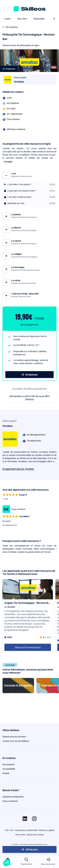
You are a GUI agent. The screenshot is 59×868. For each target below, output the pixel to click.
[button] (7, 863)
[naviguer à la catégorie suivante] (54, 19)
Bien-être (22, 19)
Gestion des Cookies (35, 835)
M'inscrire (29, 849)
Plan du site (20, 835)
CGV (12, 830)
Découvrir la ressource (28, 647)
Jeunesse (10, 665)
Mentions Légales (47, 830)
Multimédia (39, 19)
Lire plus (8, 162)
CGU (7, 830)
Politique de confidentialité (26, 830)
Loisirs (7, 19)
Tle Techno (11, 27)
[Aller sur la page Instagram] (34, 819)
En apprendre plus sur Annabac (18, 469)
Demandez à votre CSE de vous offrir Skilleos (29, 398)
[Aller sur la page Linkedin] (25, 819)
